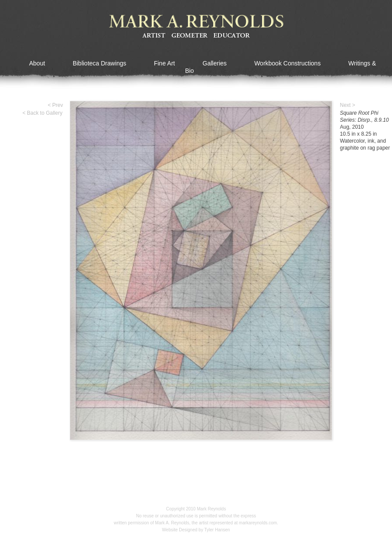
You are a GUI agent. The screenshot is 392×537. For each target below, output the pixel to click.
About (37, 63)
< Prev (56, 105)
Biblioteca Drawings (100, 63)
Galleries (215, 63)
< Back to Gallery (43, 113)
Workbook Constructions (287, 63)
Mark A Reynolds (196, 27)
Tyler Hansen (217, 530)
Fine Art (164, 63)
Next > (348, 105)
